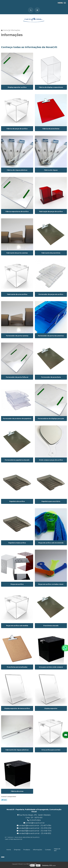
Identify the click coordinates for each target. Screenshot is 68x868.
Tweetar (4, 800)
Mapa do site (57, 850)
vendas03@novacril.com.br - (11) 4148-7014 (34, 831)
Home (9, 850)
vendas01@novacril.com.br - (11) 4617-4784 (34, 825)
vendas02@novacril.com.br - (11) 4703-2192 (34, 828)
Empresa (17, 850)
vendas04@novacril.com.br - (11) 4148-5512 (34, 833)
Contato (48, 850)
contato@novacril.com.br (34, 823)
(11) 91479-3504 (34, 820)
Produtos (27, 850)
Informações (37, 850)
